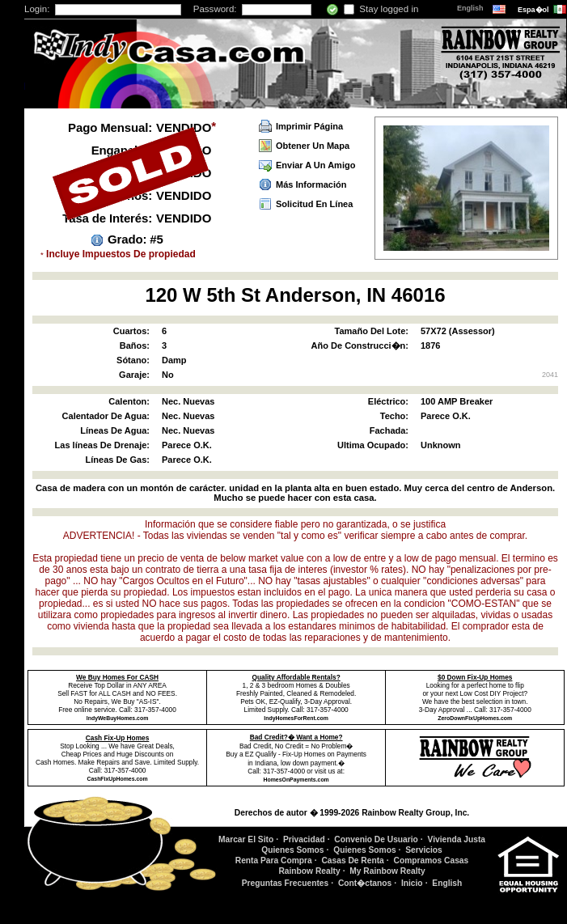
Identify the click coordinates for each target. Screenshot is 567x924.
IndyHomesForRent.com (296, 718)
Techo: (394, 416)
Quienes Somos (292, 850)
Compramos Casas (432, 860)
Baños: (135, 345)
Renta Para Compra (274, 860)
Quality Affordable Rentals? (296, 677)
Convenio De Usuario (376, 839)
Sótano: (133, 360)
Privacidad (304, 839)
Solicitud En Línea (314, 204)
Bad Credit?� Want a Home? (296, 737)
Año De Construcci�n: (360, 345)
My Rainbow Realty (387, 871)
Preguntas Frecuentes (286, 883)
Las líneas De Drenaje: (102, 445)
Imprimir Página (309, 126)
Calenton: (129, 401)
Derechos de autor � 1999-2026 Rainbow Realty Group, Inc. (352, 813)
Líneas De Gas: (118, 460)
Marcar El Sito (246, 839)
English (471, 8)
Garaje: (134, 375)
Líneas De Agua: (115, 430)
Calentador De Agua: (106, 416)
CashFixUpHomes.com (118, 779)
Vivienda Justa (457, 839)
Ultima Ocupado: (373, 445)
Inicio (412, 883)
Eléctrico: (388, 401)
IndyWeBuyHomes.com (117, 718)
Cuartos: (131, 331)
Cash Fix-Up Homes (118, 738)
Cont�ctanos (365, 883)
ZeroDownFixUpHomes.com (475, 718)
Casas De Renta (352, 860)
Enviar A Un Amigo (315, 165)
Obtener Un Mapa (313, 146)
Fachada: (389, 430)
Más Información (311, 184)
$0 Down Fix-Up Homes (475, 677)
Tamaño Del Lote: (372, 331)
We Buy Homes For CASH (117, 677)
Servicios (424, 850)
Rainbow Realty (309, 871)
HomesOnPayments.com (296, 780)
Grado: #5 (135, 239)
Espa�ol (534, 10)
